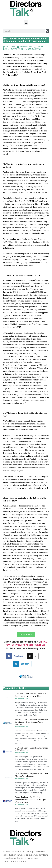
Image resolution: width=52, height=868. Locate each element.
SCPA (26, 49)
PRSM (21, 49)
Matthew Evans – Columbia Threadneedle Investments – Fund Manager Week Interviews (31, 722)
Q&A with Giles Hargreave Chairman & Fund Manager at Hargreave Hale (31, 695)
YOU (39, 49)
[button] (26, 23)
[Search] (47, 31)
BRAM (8, 49)
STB (30, 49)
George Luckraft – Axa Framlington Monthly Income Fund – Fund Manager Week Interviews (30, 800)
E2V (12, 49)
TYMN (34, 49)
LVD (16, 49)
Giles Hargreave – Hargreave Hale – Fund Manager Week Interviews (31, 775)
